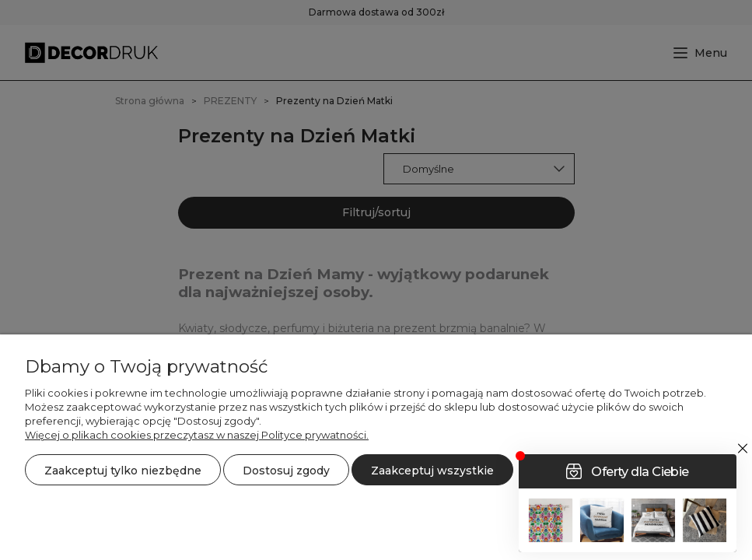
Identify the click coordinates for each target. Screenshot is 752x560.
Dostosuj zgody (286, 471)
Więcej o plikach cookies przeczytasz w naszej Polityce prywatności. (197, 435)
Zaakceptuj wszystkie (432, 471)
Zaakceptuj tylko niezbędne (123, 471)
